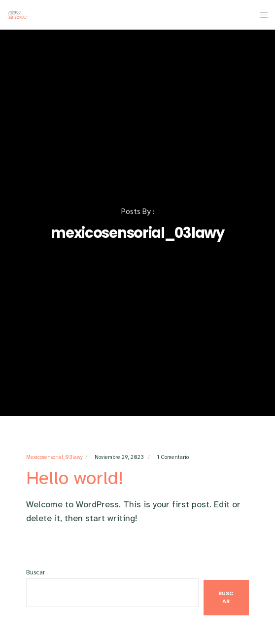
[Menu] (261, 15)
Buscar (35, 572)
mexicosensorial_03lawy (54, 457)
